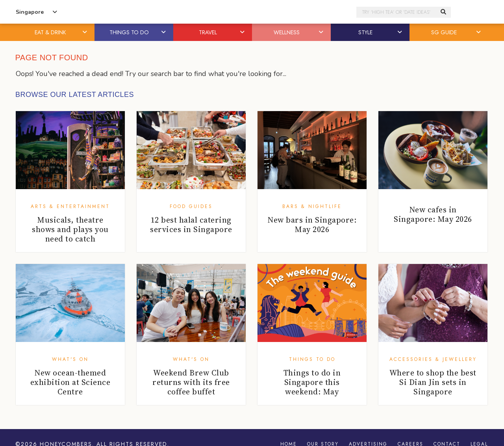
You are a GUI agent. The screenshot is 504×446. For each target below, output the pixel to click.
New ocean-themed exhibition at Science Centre (70, 382)
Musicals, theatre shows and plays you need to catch (70, 229)
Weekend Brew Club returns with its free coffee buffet (191, 382)
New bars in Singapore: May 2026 (312, 225)
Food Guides (191, 206)
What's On (70, 359)
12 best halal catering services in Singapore (191, 225)
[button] (85, 32)
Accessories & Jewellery (433, 359)
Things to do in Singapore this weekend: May (312, 382)
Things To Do (312, 359)
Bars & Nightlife (312, 206)
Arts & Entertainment (70, 206)
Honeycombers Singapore (252, 12)
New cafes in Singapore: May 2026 (433, 214)
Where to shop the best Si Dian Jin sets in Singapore (433, 382)
